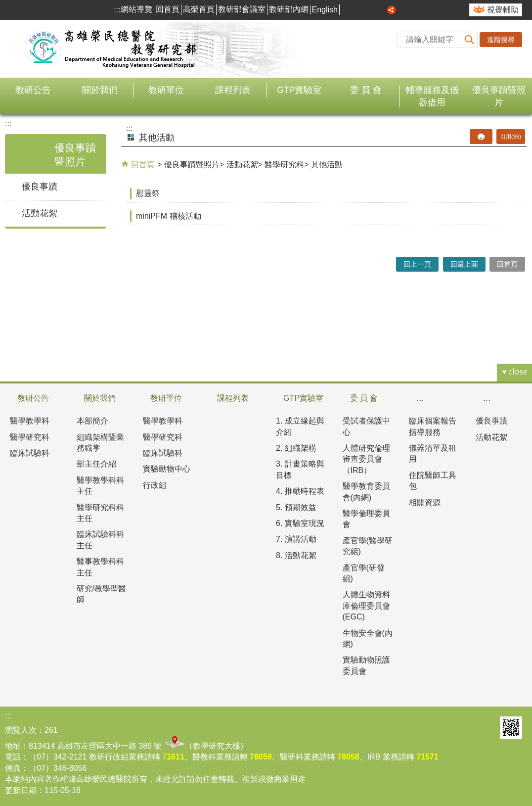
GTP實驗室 (299, 90)
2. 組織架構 (296, 448)
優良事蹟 (40, 187)
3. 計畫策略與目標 (300, 469)
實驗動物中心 (167, 469)
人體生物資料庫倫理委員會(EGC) (366, 606)
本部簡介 (92, 421)
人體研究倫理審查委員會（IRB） (366, 459)
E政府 (486, 728)
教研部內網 (289, 9)
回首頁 (168, 9)
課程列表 (233, 90)
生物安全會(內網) (368, 639)
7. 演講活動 (296, 539)
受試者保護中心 (366, 426)
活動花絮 (40, 213)
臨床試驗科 (30, 453)
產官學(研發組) (364, 573)
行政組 (155, 485)
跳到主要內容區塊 (5, 5)
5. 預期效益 (296, 507)
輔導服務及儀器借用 (432, 96)
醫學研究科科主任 (100, 513)
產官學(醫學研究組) (368, 546)
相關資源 (425, 502)
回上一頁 (417, 264)
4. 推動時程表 (300, 491)
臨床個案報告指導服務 (433, 426)
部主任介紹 (96, 464)
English (325, 10)
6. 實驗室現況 (300, 523)
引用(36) (511, 137)
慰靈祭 (148, 193)
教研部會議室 (242, 9)
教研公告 (33, 90)
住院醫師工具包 (433, 481)
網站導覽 (136, 9)
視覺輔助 (503, 10)
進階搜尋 (501, 40)
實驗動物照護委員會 (366, 665)
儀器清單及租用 (433, 453)
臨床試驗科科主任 (100, 540)
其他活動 (327, 165)
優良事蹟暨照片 (499, 96)
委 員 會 (366, 90)
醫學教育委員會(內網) (366, 492)
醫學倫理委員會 (366, 519)
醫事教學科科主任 (100, 567)
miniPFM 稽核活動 (169, 216)
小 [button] (358, 10)
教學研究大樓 (217, 746)
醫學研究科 (284, 165)
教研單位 (166, 90)
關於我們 (100, 90)
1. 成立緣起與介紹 (300, 426)
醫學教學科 (30, 421)
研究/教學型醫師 (101, 594)
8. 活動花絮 (296, 555)
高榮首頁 (199, 9)
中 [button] (370, 10)
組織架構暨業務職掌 (100, 443)
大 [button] (381, 10)
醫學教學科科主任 (100, 486)
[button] (470, 40)
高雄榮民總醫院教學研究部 (111, 49)
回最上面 (464, 264)
